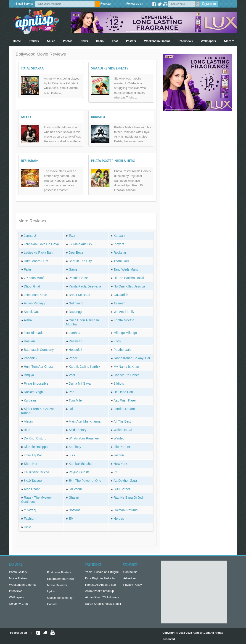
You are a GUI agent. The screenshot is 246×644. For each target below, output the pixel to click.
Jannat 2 (30, 236)
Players (119, 244)
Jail (71, 409)
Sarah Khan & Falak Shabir (103, 606)
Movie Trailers (18, 579)
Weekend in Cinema (157, 41)
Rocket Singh (33, 392)
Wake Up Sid (123, 430)
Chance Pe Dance (127, 375)
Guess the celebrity (60, 600)
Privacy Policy (132, 586)
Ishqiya (29, 375)
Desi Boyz (76, 253)
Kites (117, 341)
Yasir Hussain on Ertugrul (102, 572)
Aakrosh (119, 303)
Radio (100, 41)
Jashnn (119, 455)
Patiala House (79, 278)
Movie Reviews (57, 587)
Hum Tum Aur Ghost (38, 367)
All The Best (122, 421)
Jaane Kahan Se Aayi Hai (132, 358)
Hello (27, 527)
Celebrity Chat (19, 606)
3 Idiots (119, 383)
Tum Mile (75, 400)
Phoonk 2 (30, 358)
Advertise (129, 579)
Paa (72, 392)
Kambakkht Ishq (80, 464)
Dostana (75, 510)
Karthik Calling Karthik (85, 367)
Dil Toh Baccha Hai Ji (129, 278)
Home (17, 41)
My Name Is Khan (126, 367)
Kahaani (119, 236)
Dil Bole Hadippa (36, 447)
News (84, 41)
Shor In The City (80, 261)
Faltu (27, 269)
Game (73, 269)
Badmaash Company (39, 350)
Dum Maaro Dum (36, 261)
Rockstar (120, 253)
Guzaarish (121, 295)
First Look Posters (59, 573)
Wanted (119, 438)
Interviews (186, 41)
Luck (72, 455)
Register (106, 4)
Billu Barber (122, 489)
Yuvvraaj (30, 510)
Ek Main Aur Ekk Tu (83, 244)
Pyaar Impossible (36, 383)
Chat (115, 41)
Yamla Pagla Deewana (85, 286)
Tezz (72, 236)
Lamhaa (75, 333)
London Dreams (125, 409)
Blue (27, 430)
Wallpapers (208, 41)
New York (120, 464)
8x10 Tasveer (33, 481)
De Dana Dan (123, 392)
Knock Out (31, 312)
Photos (68, 41)
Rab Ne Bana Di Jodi (128, 498)
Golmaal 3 (76, 303)
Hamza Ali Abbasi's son (101, 586)
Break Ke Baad (79, 295)
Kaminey (75, 447)
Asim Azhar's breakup (99, 593)
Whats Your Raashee (84, 438)
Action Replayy (34, 303)
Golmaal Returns (126, 510)
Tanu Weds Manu (126, 269)
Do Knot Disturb (35, 438)
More (228, 41)
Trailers (34, 41)
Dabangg (75, 312)
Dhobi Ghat (32, 286)
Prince (73, 358)
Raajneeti (75, 341)
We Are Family (124, 312)
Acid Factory (78, 430)
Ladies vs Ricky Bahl (38, 253)
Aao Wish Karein (125, 400)
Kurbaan (30, 400)
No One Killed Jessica (129, 286)
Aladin (28, 421)
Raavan (29, 341)
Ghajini (74, 498)
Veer (72, 375)
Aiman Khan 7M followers (102, 600)
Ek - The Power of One (85, 481)
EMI (72, 519)
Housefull (75, 350)
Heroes (119, 519)
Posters (131, 41)
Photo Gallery (18, 572)
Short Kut (30, 464)
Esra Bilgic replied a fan (101, 579)
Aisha (28, 320)
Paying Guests (79, 472)
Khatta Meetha (124, 320)
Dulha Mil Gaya (80, 383)
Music (51, 41)
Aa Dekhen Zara (125, 481)
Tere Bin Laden (34, 333)
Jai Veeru (75, 489)
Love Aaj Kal (33, 455)
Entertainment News (60, 580)
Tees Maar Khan (35, 295)
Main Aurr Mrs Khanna (85, 421)
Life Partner (122, 447)
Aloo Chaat (32, 489)
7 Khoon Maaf (34, 278)
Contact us (130, 572)
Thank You (121, 261)
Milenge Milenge (125, 333)
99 (115, 472)
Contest (52, 607)
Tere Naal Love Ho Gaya (41, 244)
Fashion (29, 519)
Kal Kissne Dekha (36, 472)
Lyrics (51, 593)
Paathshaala (122, 350)
